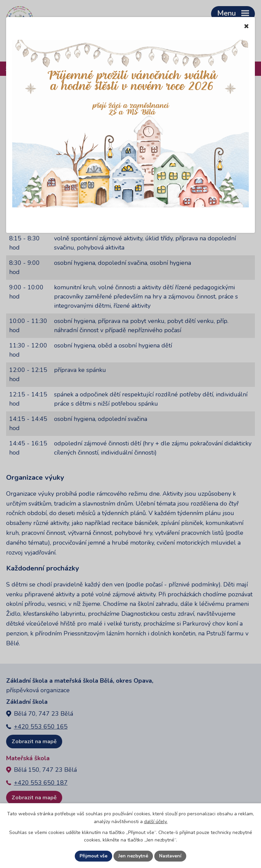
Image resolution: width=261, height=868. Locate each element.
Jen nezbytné (133, 856)
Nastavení (170, 856)
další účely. (156, 822)
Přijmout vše (93, 856)
